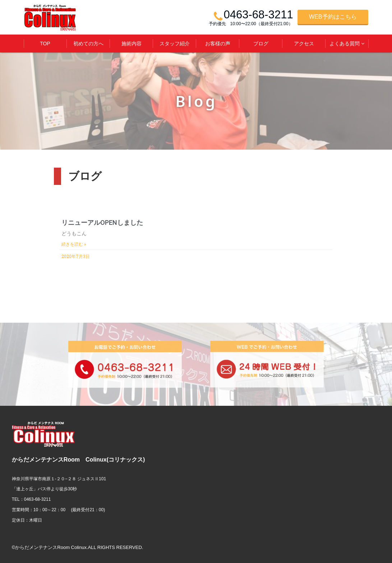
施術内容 (132, 44)
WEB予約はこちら (333, 17)
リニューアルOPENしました (102, 223)
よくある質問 (345, 44)
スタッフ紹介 (175, 44)
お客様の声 (218, 44)
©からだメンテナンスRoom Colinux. (50, 547)
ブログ (261, 44)
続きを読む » (74, 244)
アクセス (304, 44)
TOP (45, 44)
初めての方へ (88, 44)
